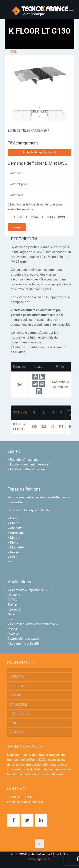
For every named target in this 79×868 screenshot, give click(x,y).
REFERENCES (19, 714)
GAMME (15, 695)
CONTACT (17, 732)
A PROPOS (17, 677)
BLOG (13, 723)
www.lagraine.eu (39, 859)
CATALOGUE (18, 705)
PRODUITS (17, 686)
